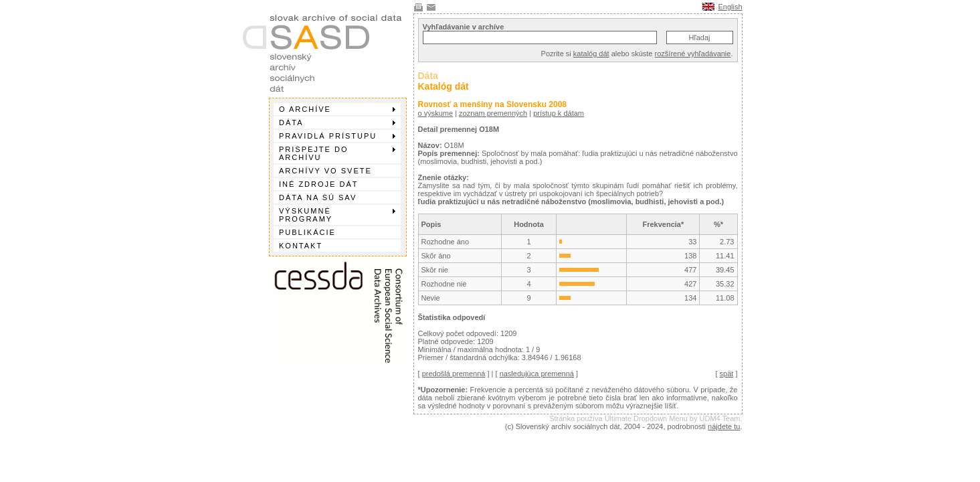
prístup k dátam (559, 113)
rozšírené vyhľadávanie (693, 54)
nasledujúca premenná (537, 374)
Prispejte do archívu (337, 153)
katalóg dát (591, 54)
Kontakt (301, 246)
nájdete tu (724, 426)
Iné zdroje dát (318, 184)
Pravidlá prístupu (337, 136)
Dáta (337, 123)
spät (727, 374)
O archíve (337, 109)
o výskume (436, 113)
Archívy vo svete (325, 171)
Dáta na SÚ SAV (318, 197)
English (730, 7)
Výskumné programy (337, 215)
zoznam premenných (493, 113)
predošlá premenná (454, 374)
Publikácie (307, 232)
